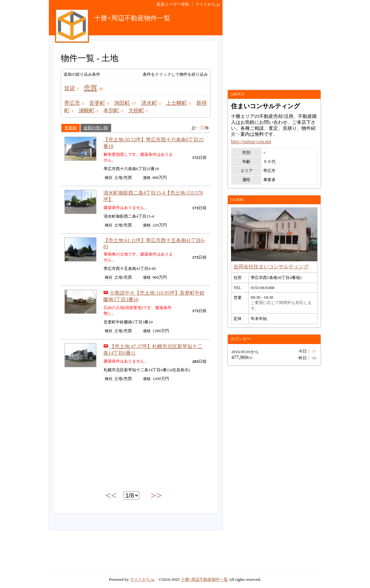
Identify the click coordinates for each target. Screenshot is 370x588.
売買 (90, 88)
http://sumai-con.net (251, 142)
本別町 (111, 111)
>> (156, 495)
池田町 (122, 103)
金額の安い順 (96, 128)
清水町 (149, 103)
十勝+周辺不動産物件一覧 (205, 579)
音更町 (97, 103)
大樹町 (136, 111)
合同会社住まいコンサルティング (271, 267)
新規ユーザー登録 (173, 4)
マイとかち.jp (208, 4)
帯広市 (72, 103)
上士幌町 (177, 103)
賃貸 (69, 88)
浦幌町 (87, 111)
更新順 (71, 128)
